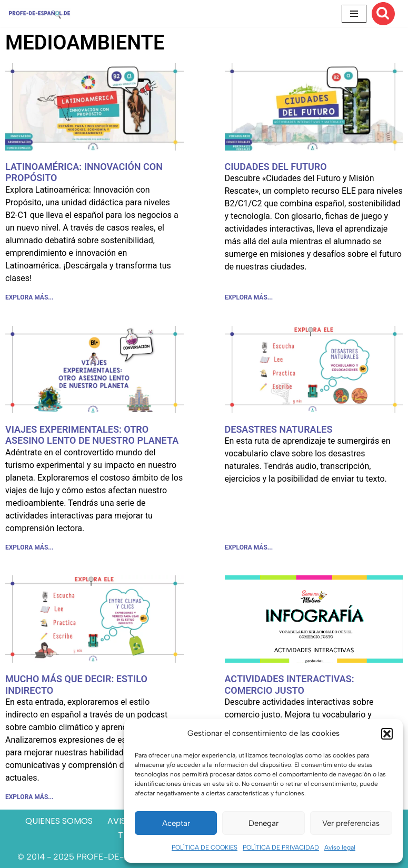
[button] (387, 734)
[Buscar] (383, 14)
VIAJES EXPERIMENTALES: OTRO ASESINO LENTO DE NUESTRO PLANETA (92, 435)
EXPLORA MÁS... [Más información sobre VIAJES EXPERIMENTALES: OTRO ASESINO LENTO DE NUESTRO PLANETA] (29, 547)
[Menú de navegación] (354, 14)
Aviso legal (340, 847)
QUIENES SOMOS (59, 821)
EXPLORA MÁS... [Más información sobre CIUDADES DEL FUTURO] (249, 297)
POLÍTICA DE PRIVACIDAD (281, 847)
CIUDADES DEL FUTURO (276, 167)
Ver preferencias (351, 823)
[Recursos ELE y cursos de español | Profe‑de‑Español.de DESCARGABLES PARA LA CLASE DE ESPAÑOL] (39, 13)
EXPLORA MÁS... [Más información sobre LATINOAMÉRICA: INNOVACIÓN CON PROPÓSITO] (29, 297)
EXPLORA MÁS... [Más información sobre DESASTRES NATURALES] (249, 547)
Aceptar (176, 823)
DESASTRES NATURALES (279, 429)
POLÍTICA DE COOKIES (205, 847)
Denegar (263, 823)
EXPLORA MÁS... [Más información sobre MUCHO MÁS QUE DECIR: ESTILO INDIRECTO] (29, 797)
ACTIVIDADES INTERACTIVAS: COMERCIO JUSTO (290, 685)
